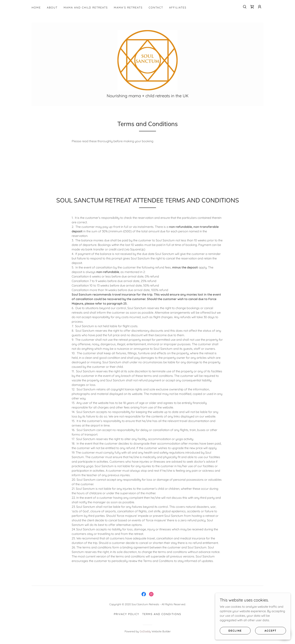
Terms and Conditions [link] (162, 614)
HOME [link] (36, 8)
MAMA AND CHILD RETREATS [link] (86, 8)
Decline (235, 630)
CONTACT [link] (156, 8)
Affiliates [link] (178, 8)
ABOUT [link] (52, 8)
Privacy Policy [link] (127, 614)
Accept (271, 630)
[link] (252, 7)
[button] (260, 7)
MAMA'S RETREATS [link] (128, 8)
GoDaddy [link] (145, 631)
